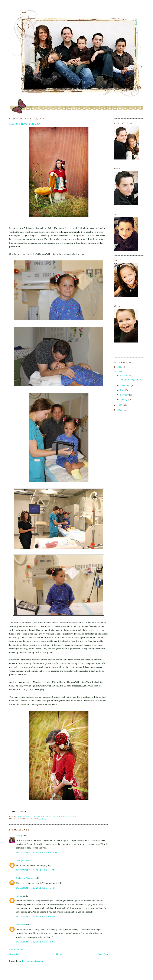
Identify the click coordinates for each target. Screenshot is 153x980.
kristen (19, 896)
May (123, 390)
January (124, 399)
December (125, 375)
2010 (120, 405)
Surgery (73, 816)
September (126, 385)
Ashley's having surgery (25, 124)
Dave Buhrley (25, 816)
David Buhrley (40, 816)
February (125, 395)
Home (59, 954)
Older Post (103, 954)
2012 (120, 367)
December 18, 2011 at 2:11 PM (36, 870)
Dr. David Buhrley (59, 816)
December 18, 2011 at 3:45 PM (36, 888)
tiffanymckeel (22, 860)
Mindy (19, 835)
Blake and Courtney (25, 878)
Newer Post (15, 954)
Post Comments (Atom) (33, 961)
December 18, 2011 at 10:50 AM (37, 852)
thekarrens (21, 925)
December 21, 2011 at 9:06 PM (36, 916)
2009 (120, 410)
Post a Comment (17, 949)
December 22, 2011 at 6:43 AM (36, 942)
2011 (120, 371)
